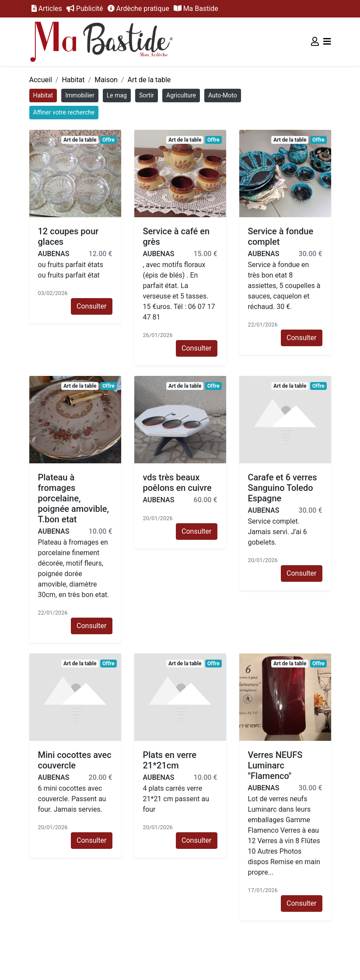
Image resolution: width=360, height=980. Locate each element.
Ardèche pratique (138, 9)
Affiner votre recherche (64, 112)
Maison (106, 80)
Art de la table (149, 80)
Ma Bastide (196, 9)
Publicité (85, 9)
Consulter (91, 306)
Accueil (41, 80)
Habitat (73, 80)
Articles (47, 9)
